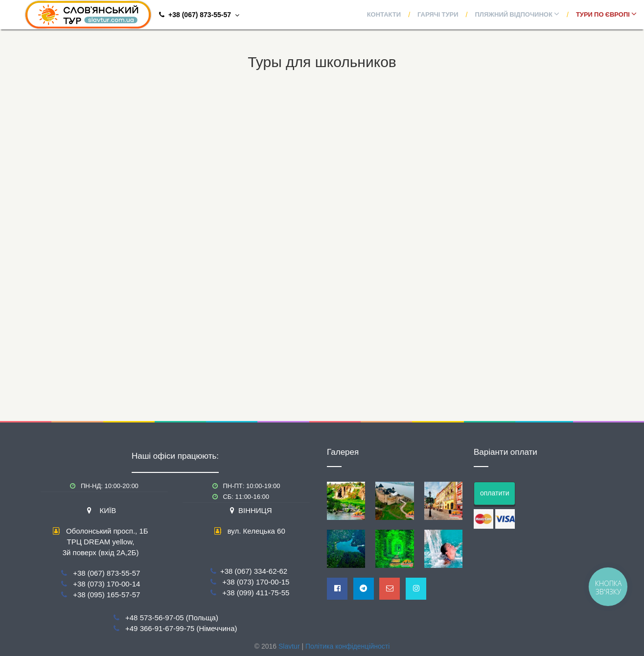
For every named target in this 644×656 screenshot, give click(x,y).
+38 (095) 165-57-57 (106, 595)
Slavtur (289, 646)
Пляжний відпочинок (517, 15)
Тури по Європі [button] (606, 15)
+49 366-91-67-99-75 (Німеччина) (181, 628)
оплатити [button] (494, 493)
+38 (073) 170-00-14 (106, 584)
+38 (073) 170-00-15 (256, 582)
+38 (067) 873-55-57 (106, 573)
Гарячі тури (438, 15)
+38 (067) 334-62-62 (254, 571)
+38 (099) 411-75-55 (256, 593)
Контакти (384, 15)
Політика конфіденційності (347, 646)
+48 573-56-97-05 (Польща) (172, 618)
